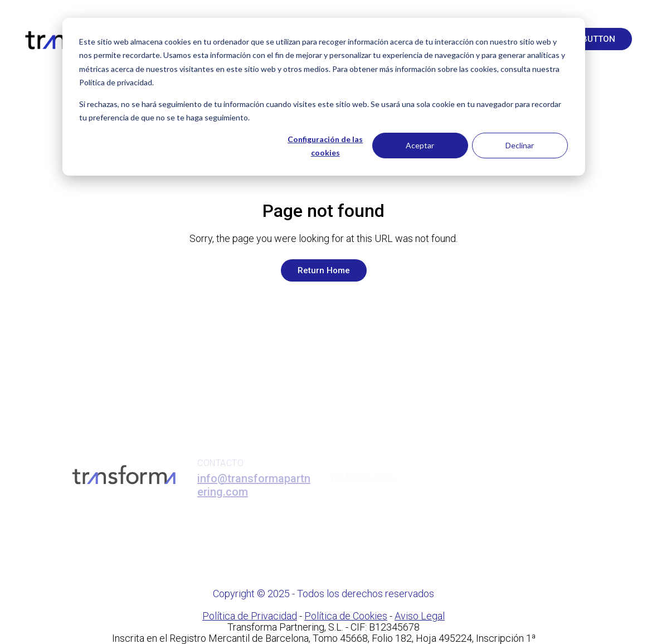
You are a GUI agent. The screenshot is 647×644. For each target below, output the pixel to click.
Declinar (520, 145)
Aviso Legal (420, 616)
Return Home (324, 270)
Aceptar (420, 145)
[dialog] (324, 97)
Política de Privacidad (250, 616)
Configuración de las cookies (325, 146)
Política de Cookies (346, 616)
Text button (588, 39)
